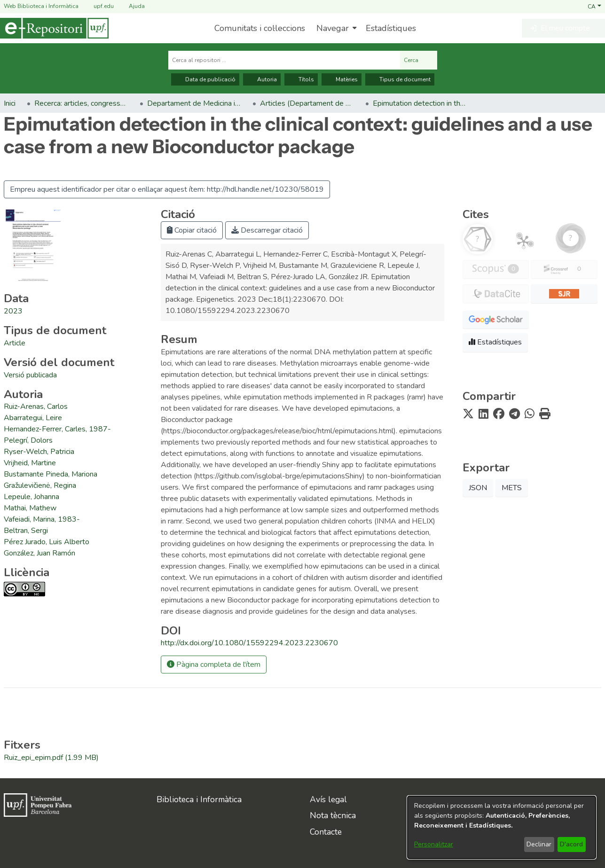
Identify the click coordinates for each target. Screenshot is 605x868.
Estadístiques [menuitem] (391, 28)
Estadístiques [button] (495, 342)
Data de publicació (205, 79)
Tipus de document (400, 79)
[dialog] (502, 827)
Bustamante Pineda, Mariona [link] (51, 474)
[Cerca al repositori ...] (284, 60)
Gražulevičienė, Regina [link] (40, 485)
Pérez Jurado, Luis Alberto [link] (47, 542)
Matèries (342, 79)
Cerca (419, 60)
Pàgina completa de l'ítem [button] (214, 665)
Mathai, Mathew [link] (30, 508)
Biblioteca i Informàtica (199, 799)
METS (512, 488)
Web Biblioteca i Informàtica (41, 6)
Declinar (539, 844)
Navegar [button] (333, 28)
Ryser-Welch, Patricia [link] (39, 452)
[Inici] (54, 28)
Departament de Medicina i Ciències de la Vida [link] (194, 103)
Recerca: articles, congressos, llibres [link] (81, 103)
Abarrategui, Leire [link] (33, 418)
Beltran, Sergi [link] (26, 531)
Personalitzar (434, 844)
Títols (301, 79)
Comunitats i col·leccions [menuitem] (260, 28)
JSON (478, 488)
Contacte (326, 832)
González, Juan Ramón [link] (39, 553)
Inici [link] (10, 103)
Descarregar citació (267, 230)
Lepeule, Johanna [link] (31, 497)
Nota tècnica (333, 815)
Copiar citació (192, 230)
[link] (15, 343)
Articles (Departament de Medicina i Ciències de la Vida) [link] (307, 103)
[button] (594, 6)
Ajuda (131, 6)
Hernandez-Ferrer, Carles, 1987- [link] (57, 429)
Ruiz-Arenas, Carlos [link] (36, 407)
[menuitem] (335, 28)
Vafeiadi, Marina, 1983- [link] (42, 519)
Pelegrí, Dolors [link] (28, 440)
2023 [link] (13, 311)
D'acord (571, 844)
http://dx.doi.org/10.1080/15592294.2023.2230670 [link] (249, 643)
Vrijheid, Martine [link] (30, 463)
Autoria (262, 79)
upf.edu (98, 6)
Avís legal (328, 799)
